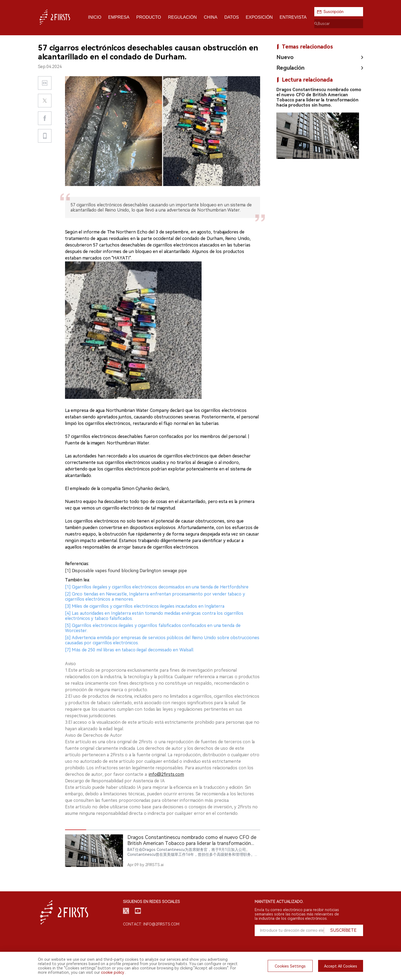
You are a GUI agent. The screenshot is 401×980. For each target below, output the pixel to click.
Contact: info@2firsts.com (151, 924)
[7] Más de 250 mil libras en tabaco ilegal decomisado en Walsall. (130, 650)
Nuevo (285, 57)
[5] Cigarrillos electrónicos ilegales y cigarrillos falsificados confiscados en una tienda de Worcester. (153, 628)
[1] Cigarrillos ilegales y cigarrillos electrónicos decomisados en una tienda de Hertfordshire (157, 587)
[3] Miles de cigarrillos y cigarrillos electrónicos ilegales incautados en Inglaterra (145, 606)
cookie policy (113, 972)
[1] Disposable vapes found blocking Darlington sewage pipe (126, 571)
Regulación (290, 68)
